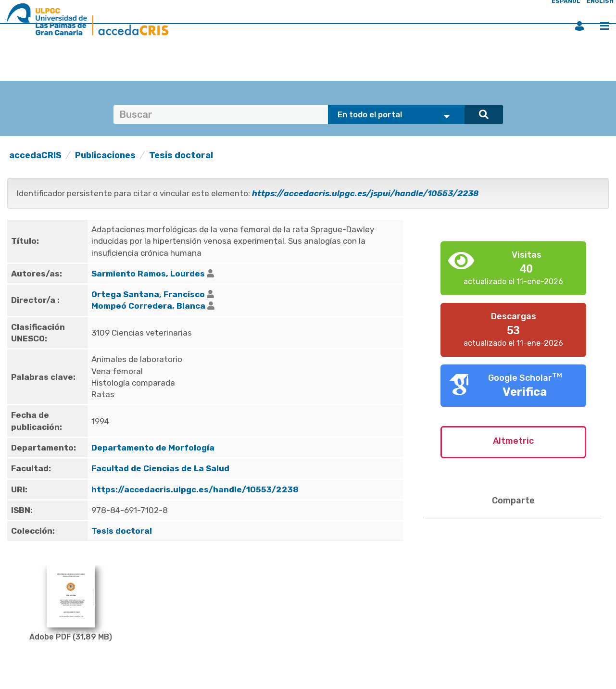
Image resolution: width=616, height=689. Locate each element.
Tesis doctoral (181, 155)
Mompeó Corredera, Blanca (148, 306)
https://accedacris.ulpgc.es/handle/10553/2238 (195, 489)
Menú (604, 26)
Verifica (525, 392)
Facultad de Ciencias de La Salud (160, 468)
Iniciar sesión (579, 26)
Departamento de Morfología (153, 448)
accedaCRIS (35, 155)
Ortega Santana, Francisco (148, 294)
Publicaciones (105, 155)
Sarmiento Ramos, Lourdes (148, 274)
